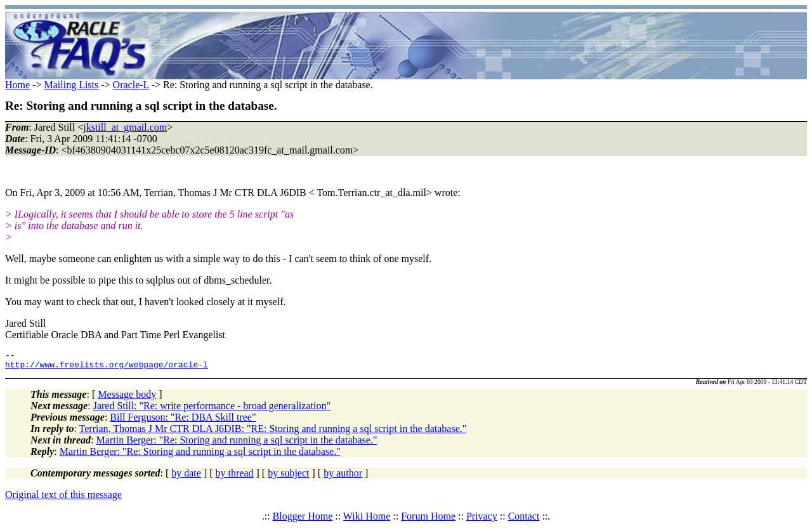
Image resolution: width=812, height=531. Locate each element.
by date (186, 477)
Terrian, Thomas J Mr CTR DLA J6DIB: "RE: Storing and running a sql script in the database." (273, 432)
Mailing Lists (71, 85)
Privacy (482, 520)
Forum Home (428, 520)
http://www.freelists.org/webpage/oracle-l (107, 368)
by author (343, 477)
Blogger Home (303, 520)
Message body (127, 398)
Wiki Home (367, 520)
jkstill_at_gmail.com (125, 127)
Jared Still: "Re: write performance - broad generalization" (212, 410)
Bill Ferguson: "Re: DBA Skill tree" (183, 421)
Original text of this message (63, 498)
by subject (288, 477)
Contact (524, 520)
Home (17, 85)
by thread (235, 477)
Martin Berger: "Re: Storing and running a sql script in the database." (237, 444)
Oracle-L (131, 85)
